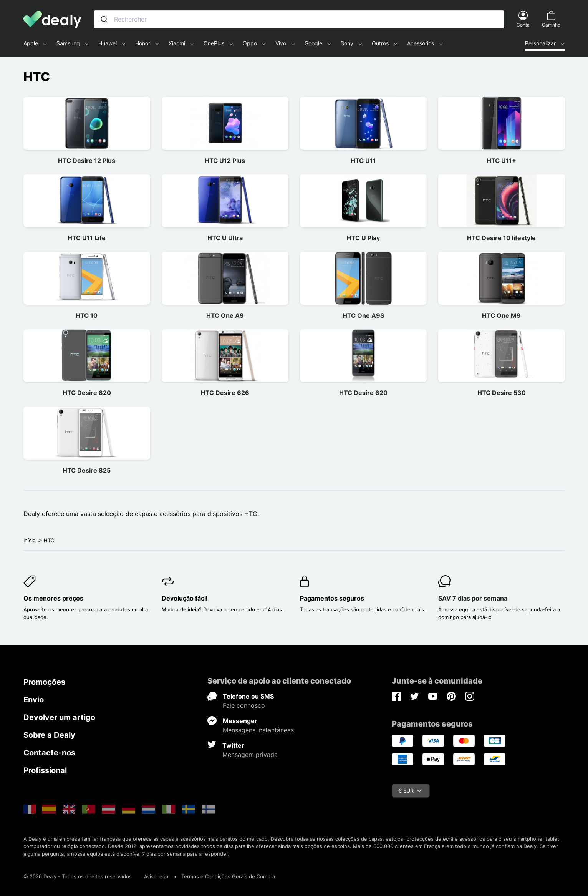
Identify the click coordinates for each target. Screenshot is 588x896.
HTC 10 (87, 315)
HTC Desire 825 (87, 470)
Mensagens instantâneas (258, 730)
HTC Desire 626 (225, 393)
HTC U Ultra (225, 238)
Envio (34, 700)
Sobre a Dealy (49, 735)
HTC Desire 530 (502, 393)
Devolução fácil (185, 598)
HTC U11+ (501, 161)
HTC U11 (363, 161)
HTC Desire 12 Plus (87, 161)
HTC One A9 (225, 315)
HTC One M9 (501, 315)
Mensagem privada (250, 755)
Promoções (44, 682)
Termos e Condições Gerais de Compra (228, 876)
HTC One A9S (363, 315)
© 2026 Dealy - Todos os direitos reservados (78, 876)
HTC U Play (363, 238)
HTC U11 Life (87, 238)
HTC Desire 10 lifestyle (501, 238)
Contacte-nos (49, 753)
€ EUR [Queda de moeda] (410, 791)
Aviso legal (157, 876)
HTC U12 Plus (225, 161)
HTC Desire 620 (363, 393)
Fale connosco (244, 705)
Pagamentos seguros (332, 598)
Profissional (45, 770)
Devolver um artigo (59, 717)
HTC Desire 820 (87, 393)
